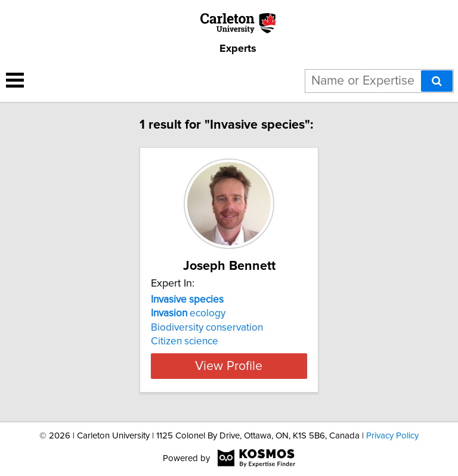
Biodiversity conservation (207, 328)
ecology (188, 313)
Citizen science (185, 341)
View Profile (229, 366)
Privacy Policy (392, 436)
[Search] (437, 81)
